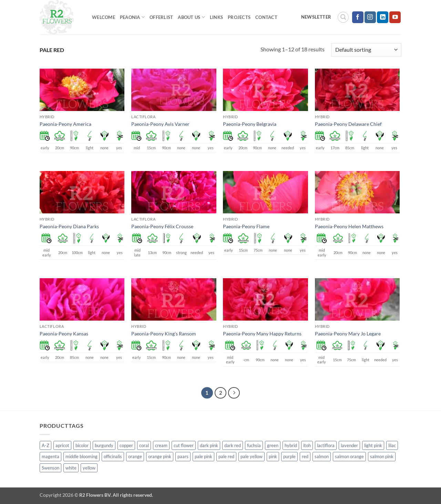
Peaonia (132, 17)
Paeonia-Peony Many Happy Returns (262, 334)
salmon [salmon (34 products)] (322, 456)
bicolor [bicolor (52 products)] (82, 445)
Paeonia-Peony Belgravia (250, 124)
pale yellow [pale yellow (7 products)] (252, 456)
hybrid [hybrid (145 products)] (291, 445)
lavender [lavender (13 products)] (349, 445)
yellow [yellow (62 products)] (89, 468)
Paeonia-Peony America (65, 124)
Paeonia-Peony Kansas (64, 334)
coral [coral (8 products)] (144, 445)
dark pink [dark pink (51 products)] (209, 445)
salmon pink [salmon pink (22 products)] (382, 456)
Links (216, 17)
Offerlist (161, 17)
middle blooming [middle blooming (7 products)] (81, 456)
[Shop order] (366, 50)
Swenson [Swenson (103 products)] (50, 468)
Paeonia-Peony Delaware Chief (348, 124)
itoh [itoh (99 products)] (307, 445)
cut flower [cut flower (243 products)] (184, 445)
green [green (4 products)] (273, 445)
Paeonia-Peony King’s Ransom (164, 334)
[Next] (234, 393)
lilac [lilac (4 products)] (392, 445)
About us (191, 17)
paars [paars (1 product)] (183, 456)
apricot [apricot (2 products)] (62, 445)
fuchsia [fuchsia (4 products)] (254, 445)
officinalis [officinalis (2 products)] (113, 456)
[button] (343, 17)
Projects (239, 17)
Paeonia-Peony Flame (246, 226)
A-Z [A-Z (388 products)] (45, 445)
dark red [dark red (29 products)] (233, 445)
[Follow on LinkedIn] (383, 17)
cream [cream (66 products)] (161, 445)
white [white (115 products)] (71, 468)
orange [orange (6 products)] (135, 456)
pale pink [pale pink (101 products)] (203, 456)
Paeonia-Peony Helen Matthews (349, 226)
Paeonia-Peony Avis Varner (160, 124)
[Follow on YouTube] (395, 17)
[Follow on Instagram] (370, 17)
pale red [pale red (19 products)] (226, 456)
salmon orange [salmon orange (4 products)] (349, 456)
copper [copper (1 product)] (126, 445)
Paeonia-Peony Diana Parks (69, 226)
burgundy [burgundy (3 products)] (104, 445)
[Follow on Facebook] (358, 17)
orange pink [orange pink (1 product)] (160, 456)
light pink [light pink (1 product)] (373, 445)
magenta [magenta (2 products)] (50, 456)
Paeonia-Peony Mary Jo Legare (348, 334)
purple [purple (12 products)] (289, 456)
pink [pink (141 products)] (273, 456)
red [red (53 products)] (305, 456)
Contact (266, 17)
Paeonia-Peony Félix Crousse (162, 226)
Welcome (104, 17)
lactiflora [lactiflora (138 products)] (326, 445)
